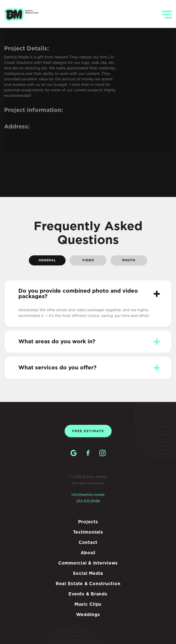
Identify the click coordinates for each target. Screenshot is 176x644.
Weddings (88, 615)
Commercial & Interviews (88, 563)
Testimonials (88, 532)
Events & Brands (88, 594)
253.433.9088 (88, 501)
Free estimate (88, 431)
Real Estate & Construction (88, 584)
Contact (88, 543)
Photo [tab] (129, 260)
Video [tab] (88, 260)
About (88, 553)
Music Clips (88, 604)
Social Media (88, 574)
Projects (88, 522)
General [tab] (47, 260)
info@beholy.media (88, 495)
